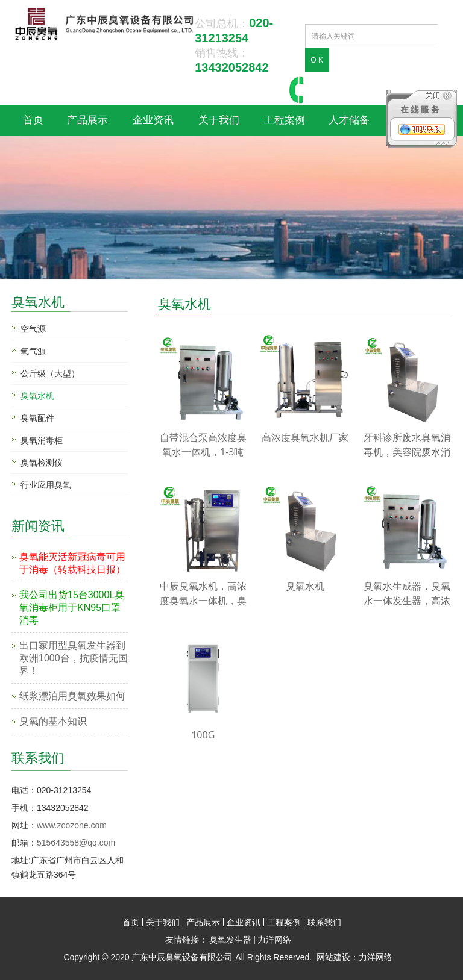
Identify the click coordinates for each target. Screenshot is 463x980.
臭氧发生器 (230, 940)
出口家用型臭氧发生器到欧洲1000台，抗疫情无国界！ (74, 658)
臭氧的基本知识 (53, 721)
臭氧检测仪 (42, 463)
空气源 (33, 329)
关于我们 (219, 120)
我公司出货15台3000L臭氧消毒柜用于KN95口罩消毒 (72, 607)
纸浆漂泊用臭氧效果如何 (72, 696)
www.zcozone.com (72, 825)
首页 (33, 120)
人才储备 (349, 120)
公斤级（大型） (50, 373)
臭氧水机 (38, 301)
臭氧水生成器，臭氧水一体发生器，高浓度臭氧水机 (407, 594)
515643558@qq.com (76, 843)
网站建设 (333, 957)
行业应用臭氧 (46, 485)
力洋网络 (274, 940)
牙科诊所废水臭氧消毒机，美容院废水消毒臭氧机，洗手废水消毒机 (407, 445)
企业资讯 (153, 120)
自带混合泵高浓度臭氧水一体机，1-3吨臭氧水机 (203, 445)
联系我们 (324, 922)
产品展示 (87, 120)
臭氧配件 (37, 418)
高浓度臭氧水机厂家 (305, 437)
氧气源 (33, 351)
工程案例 (285, 120)
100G (203, 735)
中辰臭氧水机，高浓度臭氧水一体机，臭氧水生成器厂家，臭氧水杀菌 (203, 594)
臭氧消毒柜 (42, 440)
